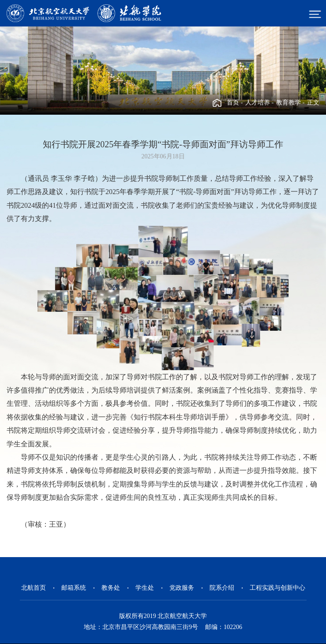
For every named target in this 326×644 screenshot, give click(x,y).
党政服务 (182, 588)
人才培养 (258, 103)
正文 (313, 103)
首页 (233, 103)
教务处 (111, 588)
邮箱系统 (74, 588)
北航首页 (34, 588)
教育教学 (289, 103)
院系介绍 (222, 588)
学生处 (145, 588)
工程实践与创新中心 (277, 588)
